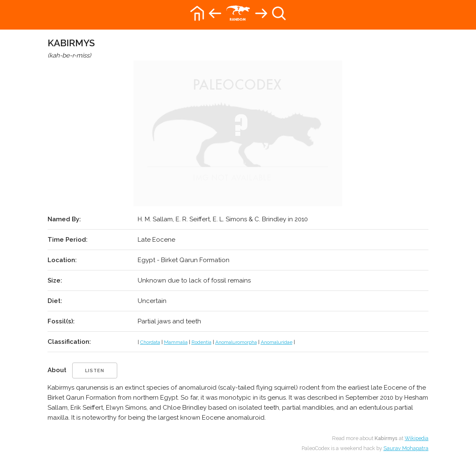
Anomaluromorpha (236, 342)
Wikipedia (417, 438)
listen (95, 371)
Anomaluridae (277, 342)
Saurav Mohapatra (406, 448)
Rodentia (201, 342)
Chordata (150, 342)
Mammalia (176, 342)
